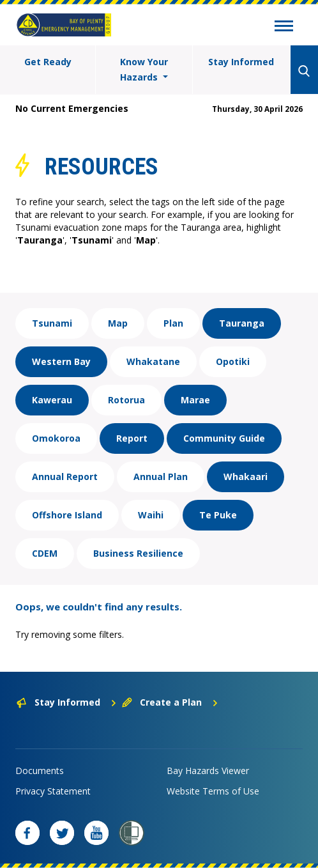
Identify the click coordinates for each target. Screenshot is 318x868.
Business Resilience (138, 553)
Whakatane (153, 361)
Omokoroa (56, 438)
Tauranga (242, 323)
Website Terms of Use (213, 791)
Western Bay (61, 361)
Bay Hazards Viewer (208, 771)
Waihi (151, 515)
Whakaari (246, 477)
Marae (195, 400)
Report (132, 438)
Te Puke (218, 515)
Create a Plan (170, 702)
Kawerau (52, 400)
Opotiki (233, 361)
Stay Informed (241, 62)
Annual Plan (161, 477)
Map (118, 323)
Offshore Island (67, 515)
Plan (173, 323)
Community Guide (224, 438)
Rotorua (126, 400)
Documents (40, 771)
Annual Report (65, 477)
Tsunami (52, 323)
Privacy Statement (53, 791)
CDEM (45, 553)
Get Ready (48, 62)
